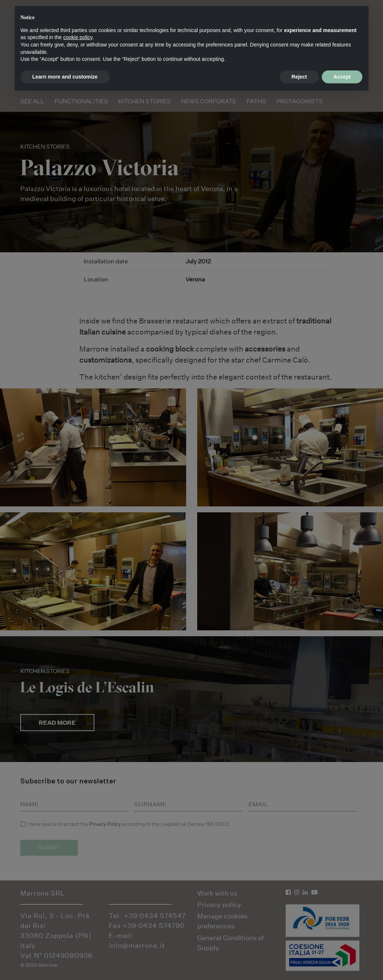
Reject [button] (299, 77)
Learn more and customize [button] (65, 77)
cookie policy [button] (78, 37)
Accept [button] (342, 77)
